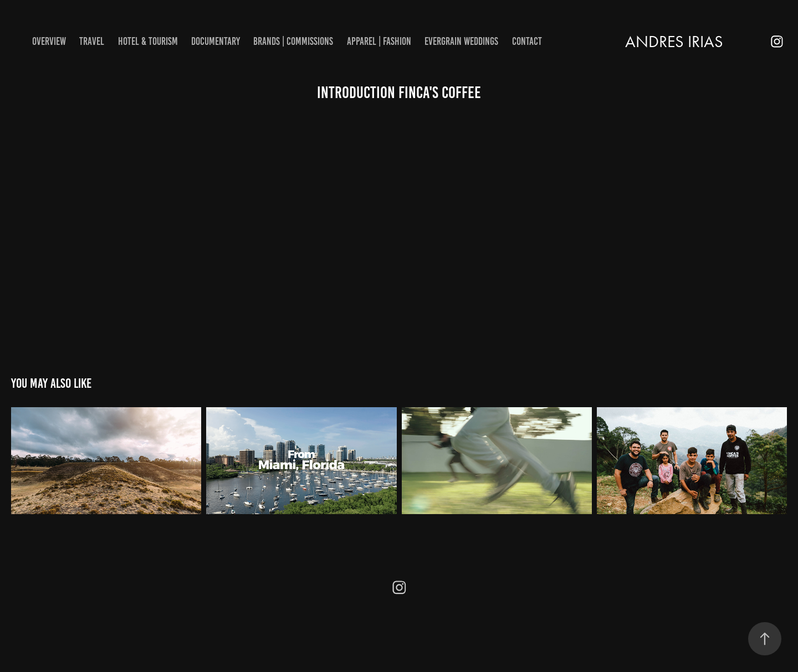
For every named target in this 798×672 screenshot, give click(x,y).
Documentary (216, 41)
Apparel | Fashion (379, 41)
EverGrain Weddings (461, 41)
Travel (92, 41)
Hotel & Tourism (148, 41)
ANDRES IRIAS (674, 42)
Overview (49, 41)
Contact (527, 41)
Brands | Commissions (293, 41)
